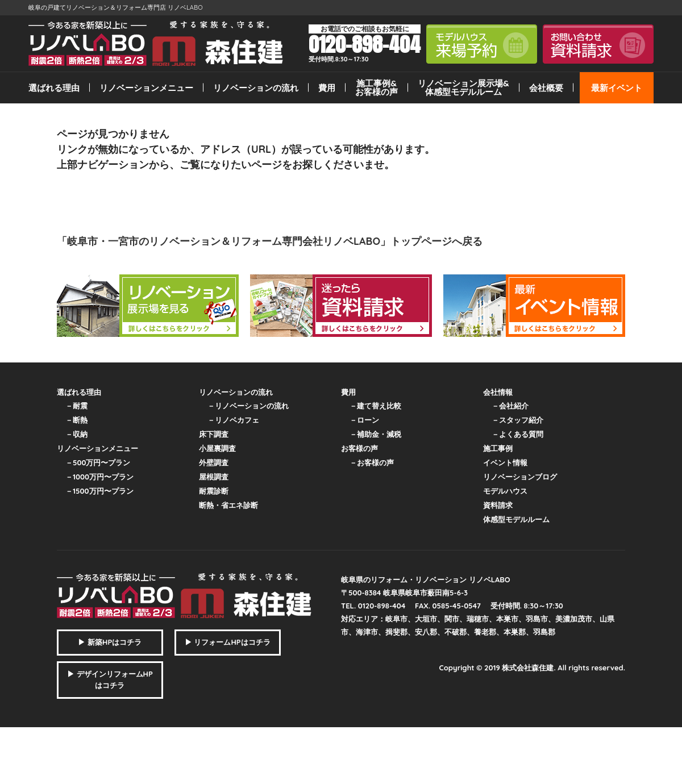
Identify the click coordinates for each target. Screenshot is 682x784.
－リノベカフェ (233, 420)
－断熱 (76, 420)
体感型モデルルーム (516, 519)
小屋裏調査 (217, 448)
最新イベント (617, 88)
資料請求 (498, 505)
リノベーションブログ (520, 477)
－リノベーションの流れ (248, 406)
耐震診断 (214, 491)
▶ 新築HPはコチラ (110, 642)
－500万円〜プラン (98, 462)
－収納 (76, 434)
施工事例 (498, 448)
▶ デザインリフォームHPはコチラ (110, 679)
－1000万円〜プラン (99, 477)
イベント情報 (505, 462)
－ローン (364, 420)
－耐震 (76, 406)
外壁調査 (214, 462)
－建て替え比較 (375, 406)
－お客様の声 (372, 462)
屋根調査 (214, 477)
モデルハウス (505, 491)
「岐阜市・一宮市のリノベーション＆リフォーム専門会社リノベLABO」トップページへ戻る (270, 241)
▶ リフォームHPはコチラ (228, 642)
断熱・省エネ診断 (228, 505)
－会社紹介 (510, 406)
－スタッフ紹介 (517, 420)
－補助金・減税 (375, 434)
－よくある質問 (517, 434)
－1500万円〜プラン (99, 491)
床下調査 (214, 434)
